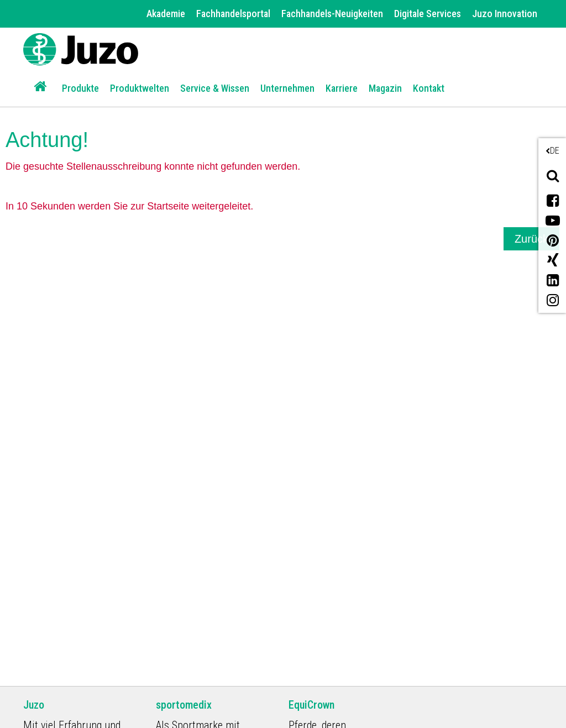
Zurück (531, 239)
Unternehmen (287, 88)
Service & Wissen (215, 88)
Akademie (166, 14)
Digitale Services (428, 14)
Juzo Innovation (505, 14)
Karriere (342, 88)
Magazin (385, 88)
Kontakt (429, 88)
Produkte (80, 88)
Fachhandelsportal (233, 14)
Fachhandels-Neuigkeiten (332, 14)
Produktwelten (140, 88)
